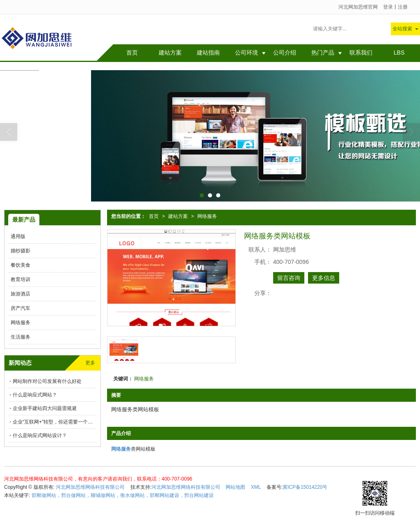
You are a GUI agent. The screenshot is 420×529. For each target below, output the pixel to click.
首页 (132, 53)
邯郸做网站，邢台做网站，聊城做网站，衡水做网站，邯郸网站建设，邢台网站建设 (123, 495)
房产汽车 (21, 308)
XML (256, 487)
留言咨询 (289, 278)
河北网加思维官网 (358, 7)
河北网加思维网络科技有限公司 (90, 487)
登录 (388, 7)
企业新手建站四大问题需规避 (45, 408)
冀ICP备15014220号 (305, 487)
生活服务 (21, 337)
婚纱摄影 (21, 251)
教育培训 (21, 279)
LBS (399, 53)
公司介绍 (285, 53)
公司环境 (247, 53)
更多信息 (324, 278)
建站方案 (170, 53)
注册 (403, 7)
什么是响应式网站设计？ (40, 435)
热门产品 (323, 53)
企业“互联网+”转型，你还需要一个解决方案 (55, 422)
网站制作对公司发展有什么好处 (175, 30)
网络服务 (207, 216)
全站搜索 (402, 29)
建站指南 (208, 53)
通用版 (18, 236)
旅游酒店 (21, 294)
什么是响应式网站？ (35, 395)
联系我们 (361, 53)
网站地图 (235, 487)
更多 (90, 363)
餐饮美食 (21, 265)
